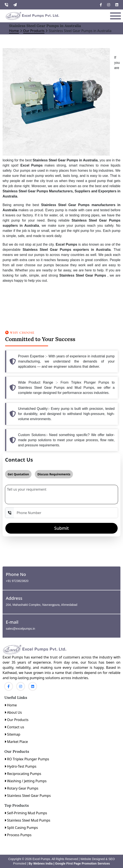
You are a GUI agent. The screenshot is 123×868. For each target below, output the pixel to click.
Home (14, 31)
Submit (62, 528)
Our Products (34, 31)
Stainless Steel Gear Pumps (28, 796)
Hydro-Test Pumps (20, 766)
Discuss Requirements (54, 474)
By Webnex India (40, 863)
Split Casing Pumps (21, 828)
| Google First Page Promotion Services (82, 863)
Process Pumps (18, 835)
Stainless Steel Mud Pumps (27, 820)
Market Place (16, 742)
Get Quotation (18, 474)
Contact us (14, 727)
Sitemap (12, 734)
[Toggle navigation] (115, 16)
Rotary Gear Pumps (21, 788)
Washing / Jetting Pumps (26, 781)
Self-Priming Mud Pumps (26, 813)
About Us (13, 712)
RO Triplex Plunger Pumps (27, 759)
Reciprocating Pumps (23, 774)
